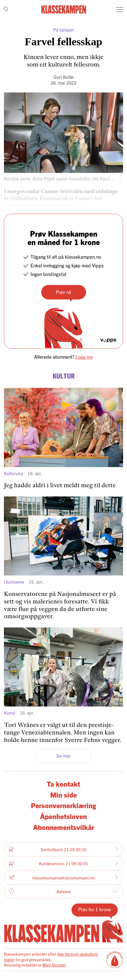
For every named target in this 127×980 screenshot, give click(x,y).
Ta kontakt (63, 784)
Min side (63, 795)
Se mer (64, 756)
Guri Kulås (64, 77)
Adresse (63, 891)
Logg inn (84, 357)
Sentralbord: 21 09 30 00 (63, 849)
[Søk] (6, 10)
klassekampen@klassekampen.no (63, 878)
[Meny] (120, 9)
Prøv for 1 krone (95, 909)
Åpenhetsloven (63, 816)
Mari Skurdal (54, 965)
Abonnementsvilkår (64, 827)
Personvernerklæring (63, 805)
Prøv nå (63, 292)
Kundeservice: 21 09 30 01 (63, 864)
